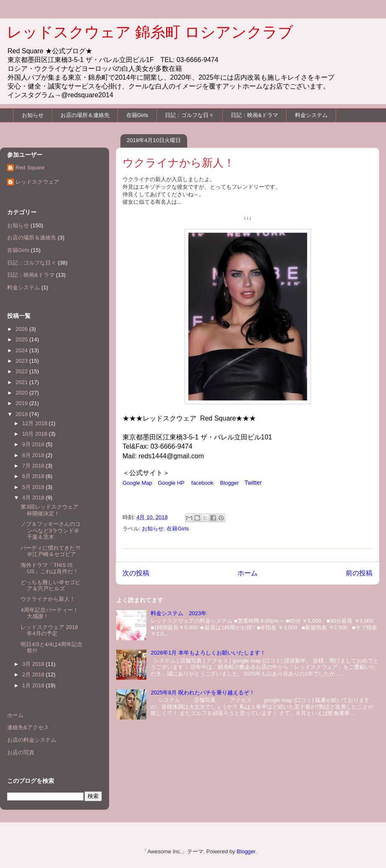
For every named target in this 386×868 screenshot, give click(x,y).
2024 (22, 350)
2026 (22, 329)
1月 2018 (34, 685)
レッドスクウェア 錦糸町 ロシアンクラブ (150, 32)
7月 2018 (34, 466)
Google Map (137, 483)
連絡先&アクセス (28, 727)
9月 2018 (34, 444)
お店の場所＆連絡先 (85, 115)
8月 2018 (34, 455)
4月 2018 (34, 498)
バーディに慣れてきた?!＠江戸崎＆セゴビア (50, 551)
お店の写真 (21, 752)
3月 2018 (34, 664)
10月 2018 (36, 434)
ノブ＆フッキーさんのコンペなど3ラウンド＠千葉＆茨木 (51, 530)
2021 (22, 382)
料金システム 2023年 (179, 613)
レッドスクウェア (37, 182)
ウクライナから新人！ (48, 599)
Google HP (171, 483)
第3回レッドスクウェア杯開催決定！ (49, 510)
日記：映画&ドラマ (254, 115)
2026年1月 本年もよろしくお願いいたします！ (208, 653)
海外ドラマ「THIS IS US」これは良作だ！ (49, 568)
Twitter (253, 483)
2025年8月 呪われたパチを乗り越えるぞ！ (203, 693)
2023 (22, 361)
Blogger (230, 483)
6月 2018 (34, 476)
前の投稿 (359, 573)
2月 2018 (34, 674)
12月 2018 (36, 423)
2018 (22, 414)
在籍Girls (137, 115)
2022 (22, 371)
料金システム (311, 115)
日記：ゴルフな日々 (189, 115)
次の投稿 (136, 573)
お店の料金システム (32, 740)
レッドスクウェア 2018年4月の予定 (49, 630)
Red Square (30, 168)
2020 (22, 393)
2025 (22, 339)
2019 (22, 403)
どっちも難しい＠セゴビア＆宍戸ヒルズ (51, 586)
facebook (202, 483)
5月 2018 (34, 487)
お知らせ (33, 115)
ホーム (248, 573)
